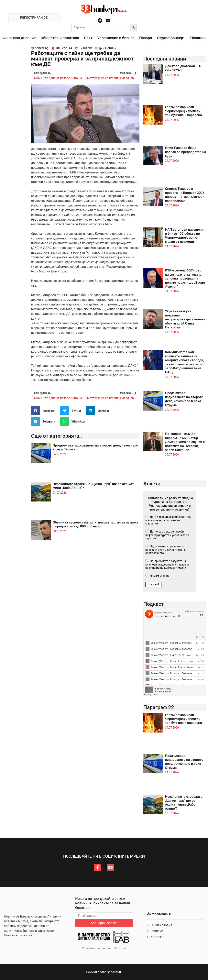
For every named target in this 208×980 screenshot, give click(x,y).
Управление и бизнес (116, 38)
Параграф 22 (159, 707)
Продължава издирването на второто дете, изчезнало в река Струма (184, 399)
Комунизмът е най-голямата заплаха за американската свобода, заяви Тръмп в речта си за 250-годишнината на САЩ (184, 362)
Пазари (146, 38)
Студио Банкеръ (171, 38)
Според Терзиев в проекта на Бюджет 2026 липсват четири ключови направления (185, 195)
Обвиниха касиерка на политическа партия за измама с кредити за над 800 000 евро (95, 524)
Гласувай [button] (153, 584)
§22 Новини (108, 48)
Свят (88, 38)
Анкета (152, 484)
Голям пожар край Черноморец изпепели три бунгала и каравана (183, 111)
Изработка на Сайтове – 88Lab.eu (104, 948)
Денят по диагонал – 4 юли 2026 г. (183, 68)
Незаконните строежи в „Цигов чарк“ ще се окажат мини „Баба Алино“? (184, 803)
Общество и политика (60, 38)
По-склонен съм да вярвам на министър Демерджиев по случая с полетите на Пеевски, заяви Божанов (185, 442)
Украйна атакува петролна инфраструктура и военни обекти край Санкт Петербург (185, 319)
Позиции (198, 38)
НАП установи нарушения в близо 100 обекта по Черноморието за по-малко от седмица (185, 235)
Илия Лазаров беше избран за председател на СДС (186, 152)
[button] (45, 411)
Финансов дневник (19, 38)
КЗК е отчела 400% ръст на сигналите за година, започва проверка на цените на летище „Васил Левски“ (185, 278)
